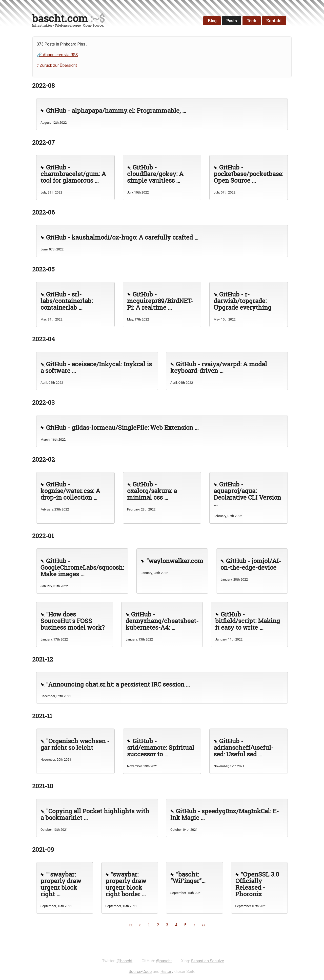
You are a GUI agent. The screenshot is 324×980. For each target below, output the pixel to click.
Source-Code (140, 972)
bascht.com (60, 18)
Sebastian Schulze (208, 961)
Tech (251, 21)
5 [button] (185, 925)
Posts (231, 21)
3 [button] (167, 925)
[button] (131, 925)
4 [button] (176, 925)
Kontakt (274, 21)
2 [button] (158, 925)
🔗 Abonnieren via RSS (57, 55)
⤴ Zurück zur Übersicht (57, 65)
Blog (212, 21)
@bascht (124, 961)
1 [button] (149, 925)
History (167, 972)
